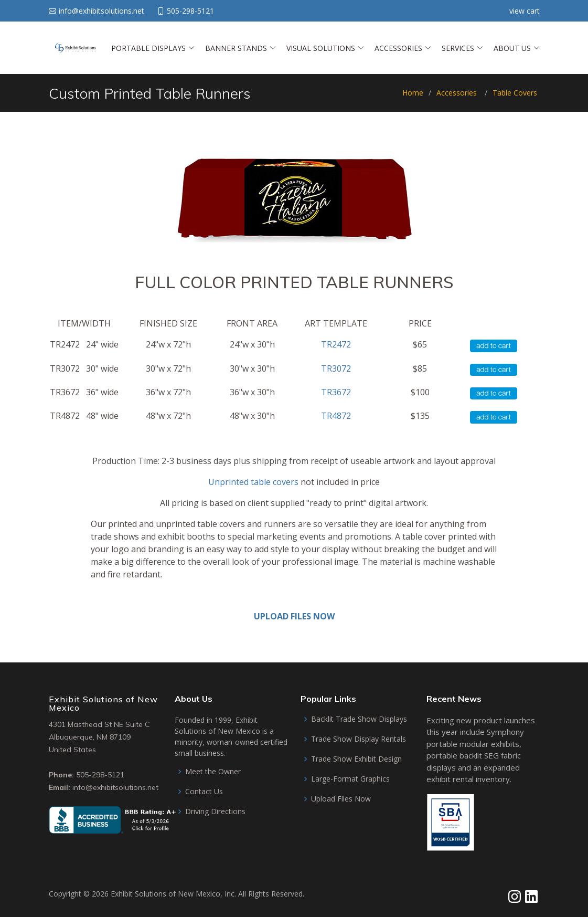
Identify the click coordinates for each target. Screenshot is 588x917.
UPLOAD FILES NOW (294, 616)
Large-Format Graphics (350, 779)
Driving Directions (215, 811)
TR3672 (336, 392)
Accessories (457, 93)
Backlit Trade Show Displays (359, 719)
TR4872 (336, 416)
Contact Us (204, 792)
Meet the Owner (213, 772)
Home (413, 93)
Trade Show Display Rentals (359, 739)
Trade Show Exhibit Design (356, 759)
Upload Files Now (341, 799)
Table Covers (515, 93)
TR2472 (336, 344)
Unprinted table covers (253, 482)
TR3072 (336, 368)
